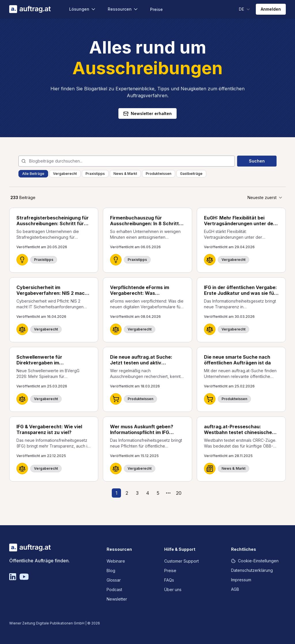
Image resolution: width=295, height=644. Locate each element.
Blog (111, 571)
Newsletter (117, 599)
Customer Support (181, 561)
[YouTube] (24, 577)
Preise (156, 9)
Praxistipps (95, 174)
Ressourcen (123, 9)
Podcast (114, 589)
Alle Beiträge (33, 174)
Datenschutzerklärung (252, 570)
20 (179, 493)
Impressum (241, 580)
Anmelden (271, 9)
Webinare (116, 561)
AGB (235, 589)
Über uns (173, 589)
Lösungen (83, 9)
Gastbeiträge (191, 174)
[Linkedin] (13, 577)
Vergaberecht (65, 174)
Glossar (114, 580)
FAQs (169, 580)
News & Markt (125, 174)
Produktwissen (159, 174)
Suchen (257, 161)
